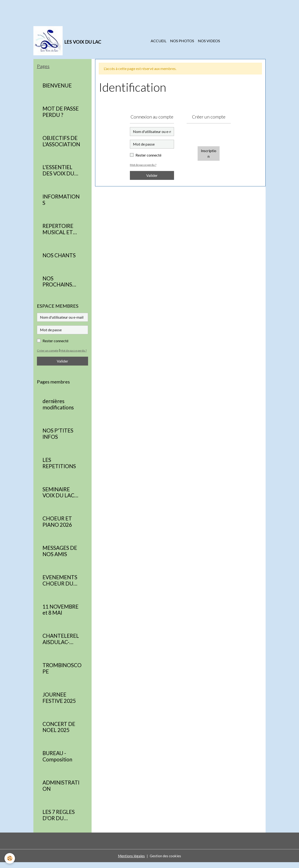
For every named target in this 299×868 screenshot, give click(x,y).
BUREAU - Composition (57, 762)
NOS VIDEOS (209, 41)
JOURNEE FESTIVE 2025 (59, 703)
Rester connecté (148, 155)
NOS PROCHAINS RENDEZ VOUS (60, 282)
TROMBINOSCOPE (62, 674)
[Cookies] (10, 858)
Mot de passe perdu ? (144, 165)
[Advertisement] (85, 10)
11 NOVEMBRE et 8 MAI (61, 615)
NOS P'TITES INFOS (58, 439)
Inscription (209, 153)
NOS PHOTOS (182, 41)
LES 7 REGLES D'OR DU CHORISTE (59, 821)
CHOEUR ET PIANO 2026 (57, 527)
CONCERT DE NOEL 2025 (59, 733)
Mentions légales (131, 861)
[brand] (67, 41)
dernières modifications (58, 410)
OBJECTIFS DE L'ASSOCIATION (61, 141)
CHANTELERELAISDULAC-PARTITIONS (61, 645)
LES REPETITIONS (59, 469)
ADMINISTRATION (61, 791)
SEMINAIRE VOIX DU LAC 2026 (58, 498)
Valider (152, 175)
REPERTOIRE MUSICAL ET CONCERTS (58, 229)
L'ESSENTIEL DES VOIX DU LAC (58, 171)
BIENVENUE (57, 86)
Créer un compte (48, 350)
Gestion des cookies (166, 861)
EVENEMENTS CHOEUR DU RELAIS (60, 586)
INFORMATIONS (61, 200)
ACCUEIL (158, 41)
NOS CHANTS (59, 255)
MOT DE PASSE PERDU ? (61, 112)
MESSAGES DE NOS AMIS (60, 557)
